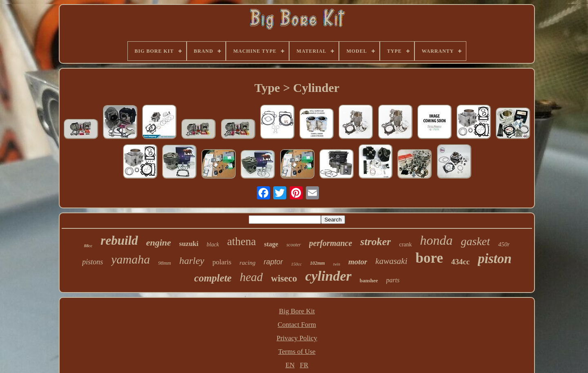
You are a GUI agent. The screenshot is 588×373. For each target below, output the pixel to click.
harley (192, 261)
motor (358, 262)
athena (241, 241)
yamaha (130, 259)
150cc (296, 264)
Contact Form (297, 325)
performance (331, 243)
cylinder (328, 276)
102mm (317, 263)
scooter (293, 245)
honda (437, 240)
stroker (375, 242)
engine (159, 242)
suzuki (189, 244)
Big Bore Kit (297, 311)
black (213, 245)
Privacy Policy (297, 338)
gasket (476, 241)
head (251, 277)
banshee (369, 280)
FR (304, 365)
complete (213, 278)
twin (337, 264)
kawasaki (391, 261)
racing (248, 263)
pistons (92, 262)
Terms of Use (297, 352)
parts (393, 280)
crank (405, 245)
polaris (222, 262)
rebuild (119, 240)
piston (495, 259)
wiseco (284, 278)
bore (429, 258)
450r (504, 244)
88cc (88, 246)
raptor (273, 262)
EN (290, 365)
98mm (165, 263)
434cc (460, 262)
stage (271, 244)
